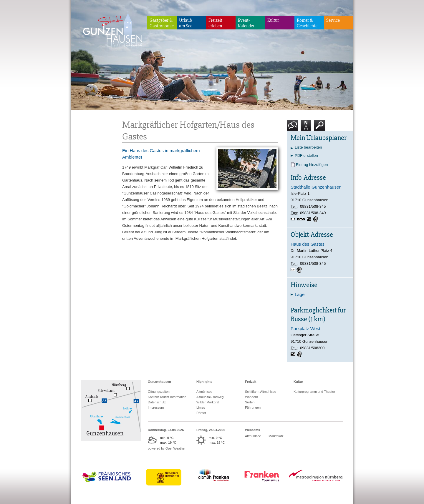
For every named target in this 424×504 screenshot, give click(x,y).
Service (333, 20)
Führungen (253, 407)
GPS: (316, 219)
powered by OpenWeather (167, 448)
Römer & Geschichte (307, 23)
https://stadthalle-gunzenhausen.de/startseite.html (302, 220)
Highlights (204, 382)
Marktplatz (276, 436)
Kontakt (294, 128)
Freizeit (251, 382)
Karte (306, 128)
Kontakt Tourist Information (167, 397)
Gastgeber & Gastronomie (162, 23)
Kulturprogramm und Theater (314, 392)
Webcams (252, 430)
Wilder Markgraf (208, 402)
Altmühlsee (204, 392)
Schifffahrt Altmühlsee (261, 392)
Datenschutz (157, 402)
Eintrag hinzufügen (312, 165)
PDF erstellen (306, 155)
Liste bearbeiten (308, 147)
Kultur (273, 20)
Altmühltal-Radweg (210, 397)
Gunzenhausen (159, 382)
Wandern (251, 397)
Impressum (156, 407)
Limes (201, 407)
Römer (201, 413)
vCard (310, 219)
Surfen (250, 402)
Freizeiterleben (215, 23)
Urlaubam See (186, 23)
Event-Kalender (246, 23)
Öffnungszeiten (159, 392)
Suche (320, 128)
